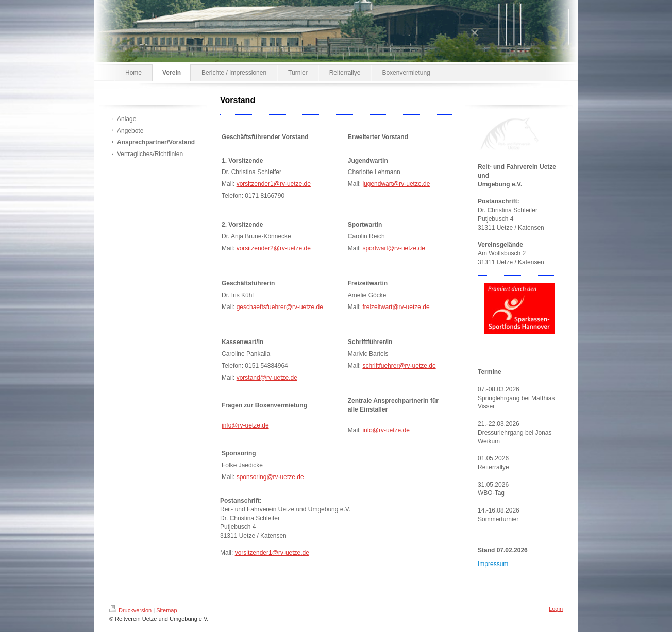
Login (556, 609)
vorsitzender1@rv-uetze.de (274, 184)
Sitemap (166, 610)
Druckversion (130, 610)
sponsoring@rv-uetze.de (270, 477)
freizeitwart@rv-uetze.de (396, 307)
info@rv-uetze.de (245, 425)
